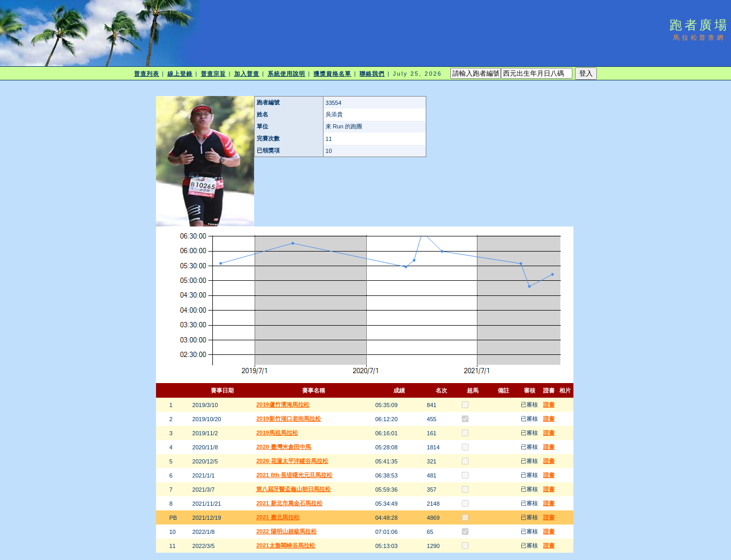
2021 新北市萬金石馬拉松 (289, 503)
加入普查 (247, 74)
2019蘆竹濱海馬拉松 (283, 404)
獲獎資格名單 (333, 74)
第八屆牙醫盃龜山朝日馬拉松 (293, 489)
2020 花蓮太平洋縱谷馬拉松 (292, 461)
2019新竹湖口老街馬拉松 (288, 419)
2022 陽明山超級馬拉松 (286, 531)
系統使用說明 (287, 74)
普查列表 (147, 74)
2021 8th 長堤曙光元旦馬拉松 (294, 475)
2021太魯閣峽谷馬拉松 (285, 545)
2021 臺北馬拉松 (278, 517)
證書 (549, 404)
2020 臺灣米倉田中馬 (284, 447)
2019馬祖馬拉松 (277, 433)
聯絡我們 (372, 74)
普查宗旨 (213, 74)
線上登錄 (180, 74)
